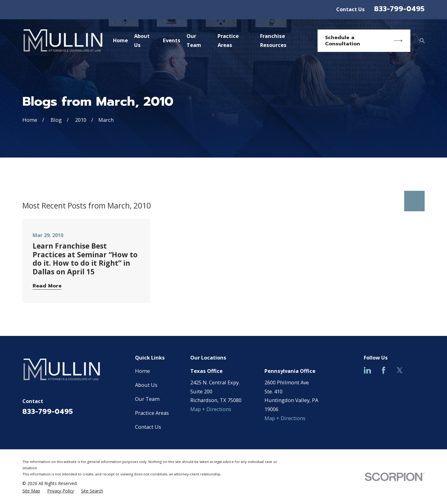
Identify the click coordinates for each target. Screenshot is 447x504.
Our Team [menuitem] (194, 40)
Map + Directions (211, 409)
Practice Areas (152, 413)
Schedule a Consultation (364, 41)
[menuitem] (31, 491)
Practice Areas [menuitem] (228, 40)
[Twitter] (400, 370)
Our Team (147, 399)
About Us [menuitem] (142, 40)
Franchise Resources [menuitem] (273, 40)
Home (142, 371)
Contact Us (350, 9)
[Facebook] (384, 370)
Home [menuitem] (120, 40)
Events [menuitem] (172, 40)
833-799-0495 (399, 9)
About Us (146, 385)
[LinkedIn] (367, 370)
